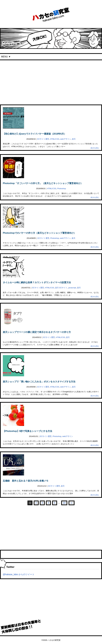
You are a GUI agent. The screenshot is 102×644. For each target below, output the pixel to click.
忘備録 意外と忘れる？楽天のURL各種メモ (26, 481)
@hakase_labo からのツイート (19, 574)
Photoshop (62, 189)
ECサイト (63, 288)
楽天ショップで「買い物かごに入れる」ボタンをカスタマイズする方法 (39, 382)
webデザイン (66, 139)
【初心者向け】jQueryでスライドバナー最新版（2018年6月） (34, 134)
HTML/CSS (55, 139)
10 (64, 503)
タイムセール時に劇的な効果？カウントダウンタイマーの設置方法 (37, 282)
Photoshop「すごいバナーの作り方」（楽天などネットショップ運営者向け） (43, 183)
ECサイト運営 (43, 139)
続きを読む (95, 148)
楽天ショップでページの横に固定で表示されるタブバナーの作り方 (37, 332)
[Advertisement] (51, 81)
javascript (72, 288)
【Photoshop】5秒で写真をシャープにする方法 (27, 431)
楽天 (74, 139)
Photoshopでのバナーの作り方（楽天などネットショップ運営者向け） (39, 233)
